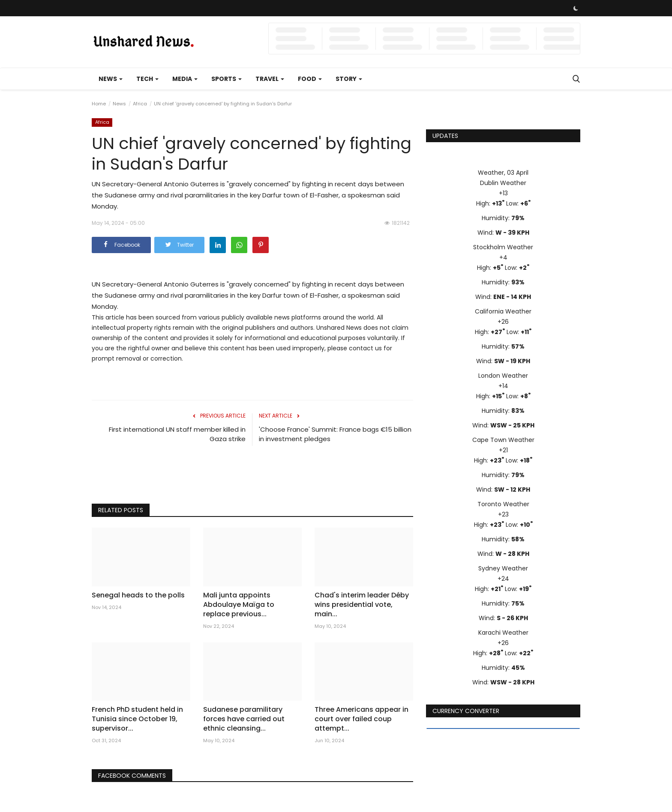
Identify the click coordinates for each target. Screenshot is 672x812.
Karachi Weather (503, 633)
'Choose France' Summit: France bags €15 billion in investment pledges (335, 434)
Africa (140, 104)
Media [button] (185, 79)
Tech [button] (147, 79)
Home (99, 104)
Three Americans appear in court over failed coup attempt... (361, 719)
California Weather (503, 311)
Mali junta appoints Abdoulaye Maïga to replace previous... (239, 605)
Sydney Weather (503, 568)
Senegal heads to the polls (138, 595)
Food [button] (310, 79)
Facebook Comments (132, 776)
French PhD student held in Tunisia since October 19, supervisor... (137, 719)
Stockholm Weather (503, 247)
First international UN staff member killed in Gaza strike (177, 434)
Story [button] (349, 79)
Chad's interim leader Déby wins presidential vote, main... (362, 605)
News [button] (111, 79)
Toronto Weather (503, 504)
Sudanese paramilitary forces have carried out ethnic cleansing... (244, 719)
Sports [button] (226, 79)
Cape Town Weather (503, 440)
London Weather (503, 376)
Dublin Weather (503, 183)
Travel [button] (270, 79)
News (119, 104)
